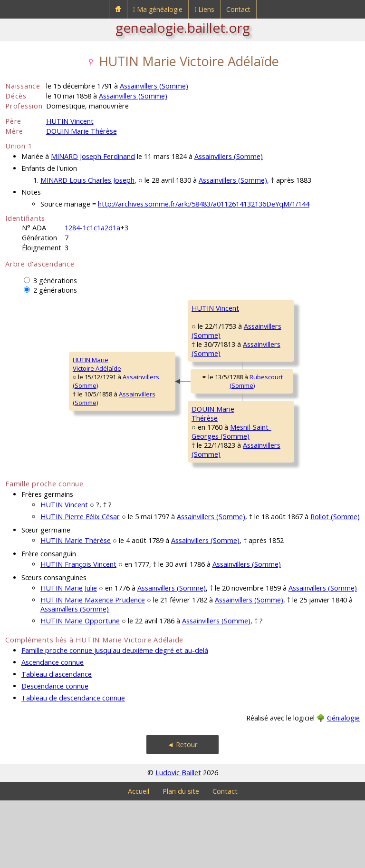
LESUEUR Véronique (280, 374)
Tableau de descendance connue (73, 765)
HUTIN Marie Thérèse (76, 608)
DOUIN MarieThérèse (150, 464)
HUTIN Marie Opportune (80, 688)
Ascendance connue (53, 730)
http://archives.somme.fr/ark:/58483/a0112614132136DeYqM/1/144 (204, 204)
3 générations (55, 281)
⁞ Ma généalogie (158, 9)
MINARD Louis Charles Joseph (87, 180)
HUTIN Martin (270, 308)
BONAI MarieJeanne (269, 501)
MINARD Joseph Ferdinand (93, 156)
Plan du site (181, 859)
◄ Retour (182, 812)
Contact (238, 9)
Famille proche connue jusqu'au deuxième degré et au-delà (115, 718)
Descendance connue (55, 754)
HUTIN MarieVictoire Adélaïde (36, 398)
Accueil (139, 859)
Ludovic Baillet (178, 840)
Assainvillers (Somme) (154, 86)
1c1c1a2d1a (101, 228)
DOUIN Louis (269, 439)
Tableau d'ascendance (57, 742)
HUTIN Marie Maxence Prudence (93, 667)
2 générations (55, 290)
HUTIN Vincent (70, 121)
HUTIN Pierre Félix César (80, 584)
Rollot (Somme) (335, 584)
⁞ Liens (204, 9)
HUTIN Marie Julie (69, 656)
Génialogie (343, 785)
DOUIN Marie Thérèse (82, 131)
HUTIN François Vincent (78, 632)
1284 (72, 228)
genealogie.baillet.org (183, 28)
